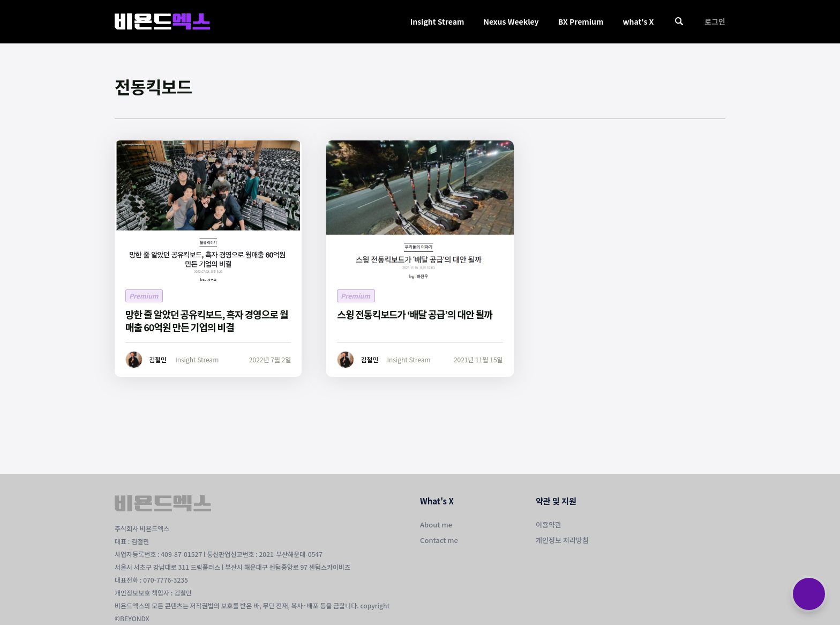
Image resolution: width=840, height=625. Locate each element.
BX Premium (581, 21)
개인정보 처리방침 (562, 540)
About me (436, 524)
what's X (638, 21)
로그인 (715, 21)
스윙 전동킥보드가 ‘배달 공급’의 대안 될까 (415, 314)
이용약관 (549, 524)
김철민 (158, 359)
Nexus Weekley (511, 21)
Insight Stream (437, 21)
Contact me (439, 540)
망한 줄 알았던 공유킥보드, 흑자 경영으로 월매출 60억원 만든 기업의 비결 (207, 321)
